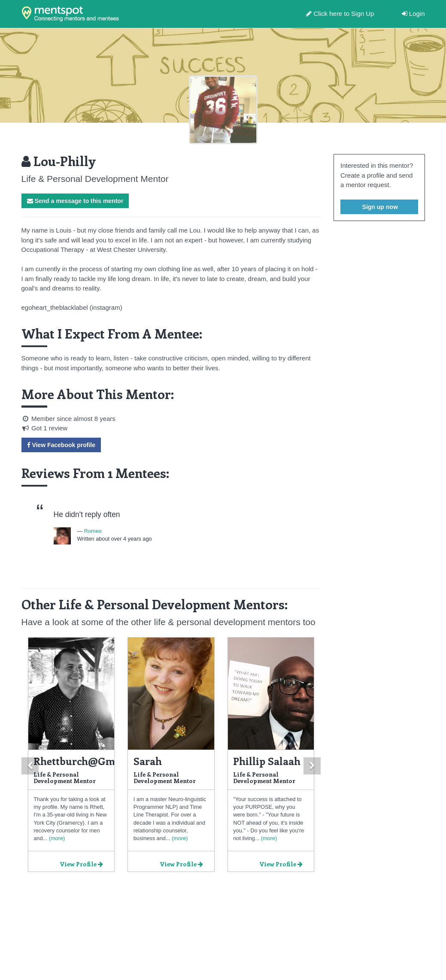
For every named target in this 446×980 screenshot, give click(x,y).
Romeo (93, 531)
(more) (56, 838)
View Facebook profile (61, 445)
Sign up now (379, 207)
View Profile (81, 864)
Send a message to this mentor (75, 201)
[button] (30, 766)
